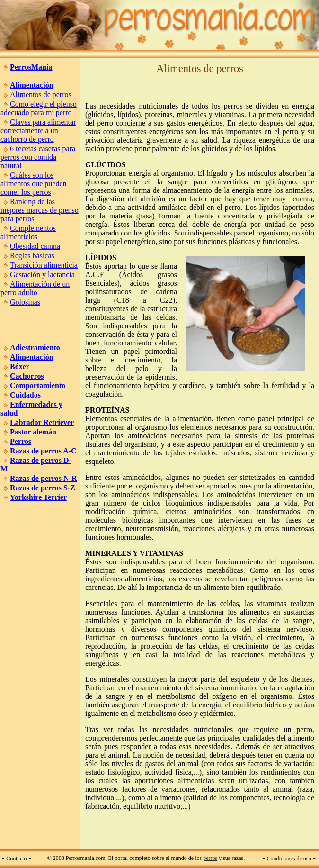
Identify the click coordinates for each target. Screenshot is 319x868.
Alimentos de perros (41, 95)
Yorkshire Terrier (38, 497)
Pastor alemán (33, 432)
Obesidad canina (35, 246)
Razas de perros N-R (43, 478)
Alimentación (32, 85)
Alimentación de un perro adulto (35, 288)
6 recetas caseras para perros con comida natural (38, 157)
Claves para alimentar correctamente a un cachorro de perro (38, 131)
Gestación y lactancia (42, 275)
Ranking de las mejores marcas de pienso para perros (40, 210)
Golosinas (25, 302)
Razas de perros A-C (43, 451)
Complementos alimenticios (28, 232)
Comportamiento (38, 385)
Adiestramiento (35, 348)
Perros (21, 441)
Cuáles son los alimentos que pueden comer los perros (34, 184)
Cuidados (25, 395)
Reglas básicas (32, 256)
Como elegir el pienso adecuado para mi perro (39, 108)
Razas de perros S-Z (43, 488)
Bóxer (20, 366)
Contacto (16, 859)
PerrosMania (31, 67)
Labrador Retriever (42, 422)
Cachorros (27, 376)
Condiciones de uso (289, 859)
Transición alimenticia (44, 265)
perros (210, 858)
